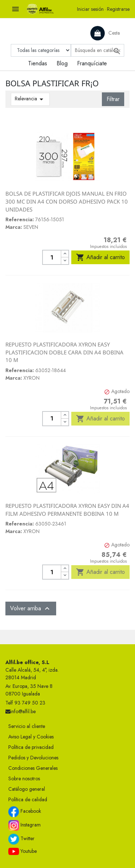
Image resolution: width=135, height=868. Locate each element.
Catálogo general (27, 789)
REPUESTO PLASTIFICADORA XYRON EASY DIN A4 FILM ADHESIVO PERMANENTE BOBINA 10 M (67, 510)
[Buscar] (98, 50)
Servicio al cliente (27, 726)
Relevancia (30, 99)
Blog (62, 63)
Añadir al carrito (100, 257)
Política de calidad (28, 799)
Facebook (25, 812)
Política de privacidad (31, 747)
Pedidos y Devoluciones (33, 758)
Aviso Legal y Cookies (31, 737)
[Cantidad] (52, 257)
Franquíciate (92, 63)
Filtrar (113, 99)
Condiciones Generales (33, 768)
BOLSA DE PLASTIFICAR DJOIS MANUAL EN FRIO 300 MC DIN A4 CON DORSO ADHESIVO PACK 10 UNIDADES (67, 201)
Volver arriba (31, 609)
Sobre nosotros (24, 778)
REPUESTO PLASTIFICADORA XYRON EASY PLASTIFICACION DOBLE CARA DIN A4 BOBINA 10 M (64, 352)
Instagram (24, 825)
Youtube (22, 851)
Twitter (21, 839)
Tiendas (38, 63)
